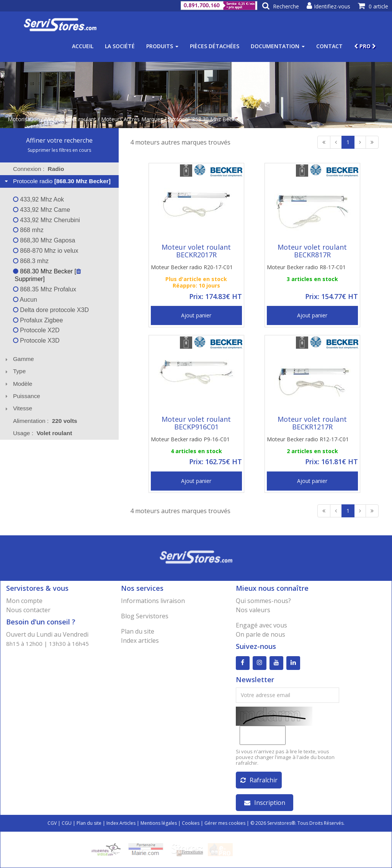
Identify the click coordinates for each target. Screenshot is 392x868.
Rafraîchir (259, 780)
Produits (162, 46)
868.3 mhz (31, 261)
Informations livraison (153, 601)
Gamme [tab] (19, 359)
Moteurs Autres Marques (132, 119)
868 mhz (28, 230)
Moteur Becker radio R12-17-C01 (308, 439)
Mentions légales (159, 823)
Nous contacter (28, 610)
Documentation (278, 46)
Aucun (25, 300)
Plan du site (138, 631)
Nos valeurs (253, 610)
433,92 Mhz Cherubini (47, 220)
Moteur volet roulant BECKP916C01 (196, 423)
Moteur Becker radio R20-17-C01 (192, 267)
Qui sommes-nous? (263, 601)
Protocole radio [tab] (57, 181)
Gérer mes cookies (225, 823)
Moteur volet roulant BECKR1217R (312, 423)
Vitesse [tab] (18, 408)
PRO (365, 46)
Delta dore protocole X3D (51, 310)
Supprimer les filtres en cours (59, 150)
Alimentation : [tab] (45, 421)
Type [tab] (15, 371)
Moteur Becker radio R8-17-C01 (306, 267)
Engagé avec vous (261, 625)
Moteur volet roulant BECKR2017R (196, 251)
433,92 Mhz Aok (38, 199)
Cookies (191, 823)
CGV (52, 823)
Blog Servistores (145, 616)
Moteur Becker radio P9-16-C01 (190, 439)
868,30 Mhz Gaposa (44, 240)
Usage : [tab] (43, 433)
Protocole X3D (36, 341)
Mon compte (24, 601)
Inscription (265, 803)
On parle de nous (261, 634)
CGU (67, 823)
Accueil (83, 46)
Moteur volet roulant (70, 119)
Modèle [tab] (18, 384)
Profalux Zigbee (38, 320)
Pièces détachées (215, 46)
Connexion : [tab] (38, 169)
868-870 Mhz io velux (46, 251)
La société (120, 46)
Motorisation (24, 119)
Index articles (140, 640)
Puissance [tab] (22, 396)
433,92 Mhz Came (42, 210)
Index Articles (121, 823)
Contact (329, 46)
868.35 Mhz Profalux (45, 289)
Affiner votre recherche (59, 140)
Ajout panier (196, 315)
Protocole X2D (36, 330)
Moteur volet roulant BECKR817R (312, 251)
